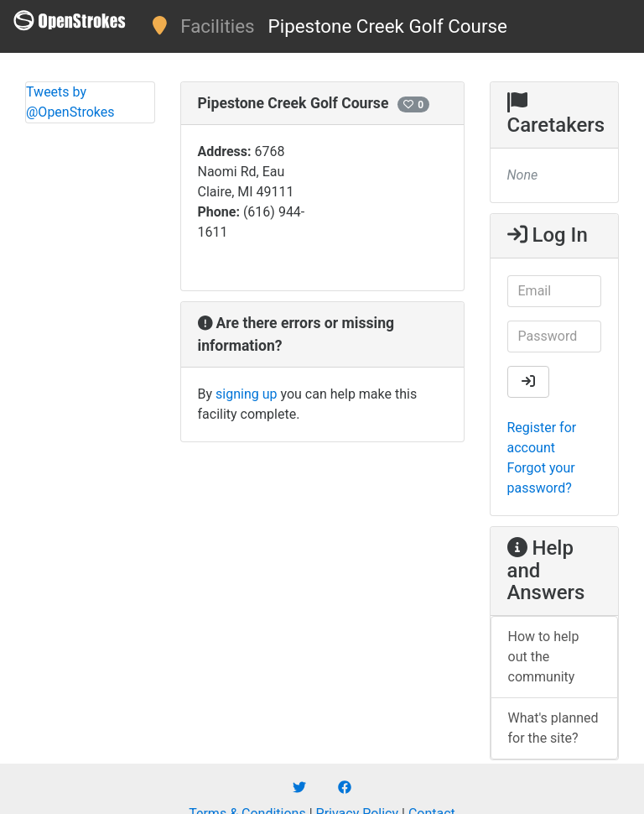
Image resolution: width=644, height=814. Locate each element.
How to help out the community (544, 657)
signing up (246, 394)
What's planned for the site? (553, 728)
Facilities (217, 26)
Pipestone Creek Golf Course (388, 26)
